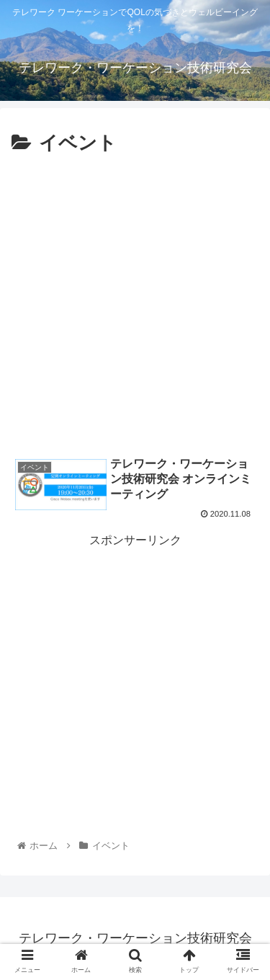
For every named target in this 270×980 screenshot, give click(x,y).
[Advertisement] (135, 302)
